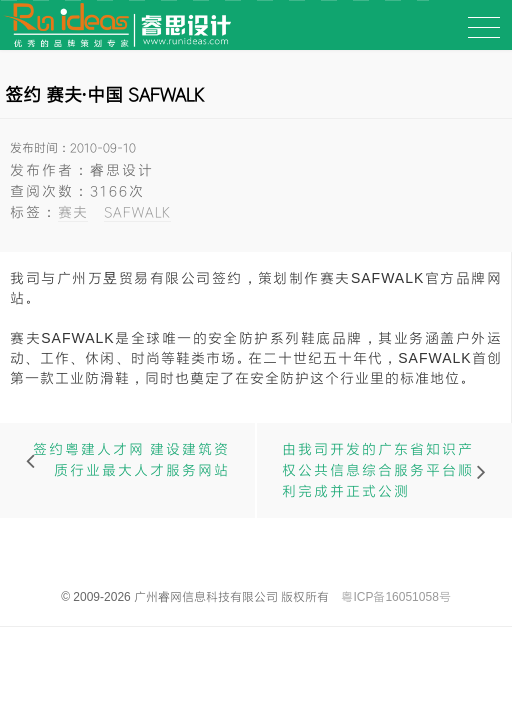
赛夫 (73, 211)
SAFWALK (137, 211)
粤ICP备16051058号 (395, 597)
